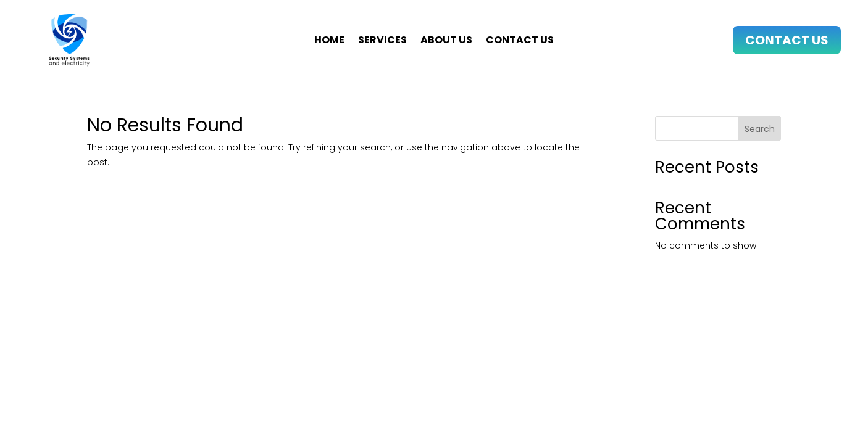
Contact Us (787, 40)
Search (760, 129)
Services (382, 41)
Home (329, 41)
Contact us (520, 41)
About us (446, 41)
